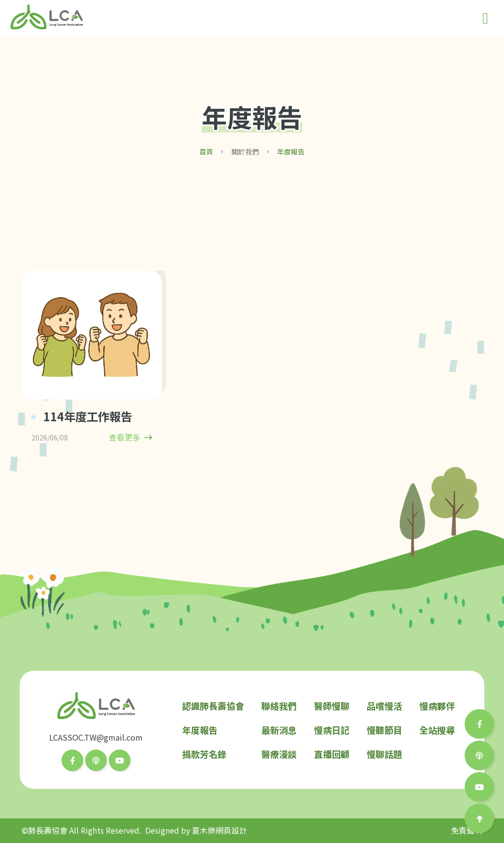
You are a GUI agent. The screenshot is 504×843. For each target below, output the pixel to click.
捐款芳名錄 (204, 754)
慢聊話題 (384, 754)
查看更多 (130, 437)
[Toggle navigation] (485, 18)
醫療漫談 (279, 754)
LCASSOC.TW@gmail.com (96, 737)
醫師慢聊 (332, 706)
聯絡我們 (279, 706)
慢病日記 (332, 730)
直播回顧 (332, 754)
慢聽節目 (384, 730)
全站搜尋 (437, 730)
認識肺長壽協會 (213, 706)
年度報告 (200, 730)
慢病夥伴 (437, 706)
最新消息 (279, 730)
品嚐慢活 (384, 706)
